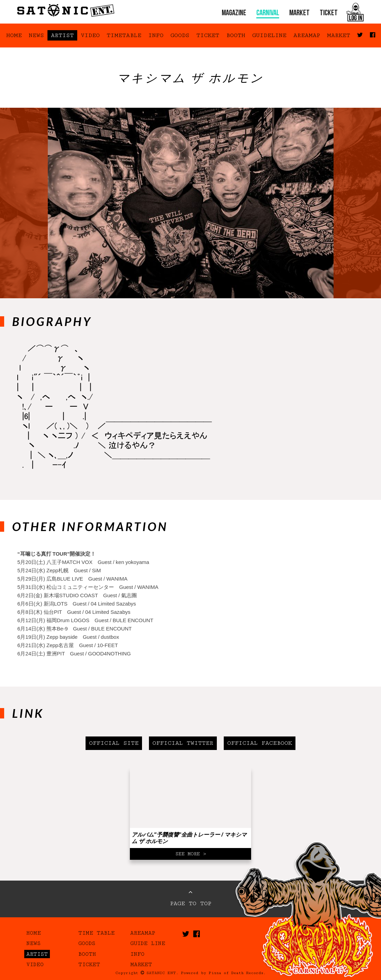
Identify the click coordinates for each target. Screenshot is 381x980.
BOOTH (236, 35)
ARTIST (62, 35)
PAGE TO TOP (191, 898)
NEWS (36, 35)
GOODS (180, 35)
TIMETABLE (124, 35)
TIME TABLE (96, 933)
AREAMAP (307, 35)
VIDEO (90, 35)
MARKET (299, 13)
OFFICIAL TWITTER (183, 743)
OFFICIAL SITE (114, 743)
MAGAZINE (234, 13)
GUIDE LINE (148, 943)
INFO (156, 35)
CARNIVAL (268, 13)
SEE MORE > (191, 854)
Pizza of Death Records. (237, 973)
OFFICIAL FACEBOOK (260, 743)
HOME (14, 35)
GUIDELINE (269, 35)
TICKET (329, 13)
